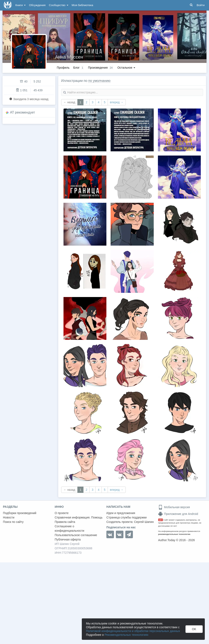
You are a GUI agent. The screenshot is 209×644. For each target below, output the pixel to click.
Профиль (63, 68)
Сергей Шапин (144, 522)
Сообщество (59, 5)
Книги (21, 5)
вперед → (117, 102)
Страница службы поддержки (126, 517)
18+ (161, 520)
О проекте (62, 513)
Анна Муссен (69, 57)
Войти (201, 5)
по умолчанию (99, 81)
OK (194, 629)
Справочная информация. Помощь (79, 517)
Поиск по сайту (13, 522)
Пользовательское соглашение (76, 535)
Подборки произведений (20, 513)
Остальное (126, 68)
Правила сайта (65, 522)
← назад (69, 102)
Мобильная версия (174, 507)
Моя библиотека (82, 5)
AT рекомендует (23, 112)
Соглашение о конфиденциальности (69, 528)
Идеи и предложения (121, 513)
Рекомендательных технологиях (126, 635)
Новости (9, 517)
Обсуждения (37, 5)
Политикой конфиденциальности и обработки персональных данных (133, 631)
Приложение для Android (178, 514)
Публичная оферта (68, 539)
